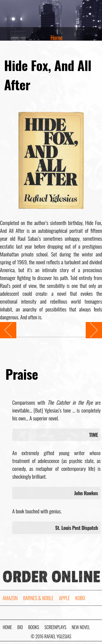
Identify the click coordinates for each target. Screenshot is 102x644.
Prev (4, 326)
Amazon (10, 598)
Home (57, 37)
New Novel (81, 627)
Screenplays (55, 627)
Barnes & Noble (38, 598)
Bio (20, 627)
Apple (64, 598)
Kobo (80, 598)
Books (34, 627)
